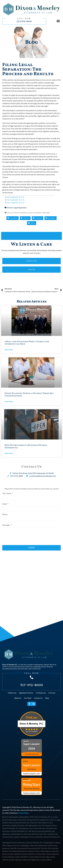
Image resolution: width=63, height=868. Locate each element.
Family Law (12, 693)
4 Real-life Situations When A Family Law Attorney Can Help (27, 343)
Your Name (8, 493)
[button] (58, 21)
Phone (5, 514)
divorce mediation (21, 213)
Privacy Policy (23, 813)
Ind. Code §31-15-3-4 (15, 197)
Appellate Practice (26, 693)
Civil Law (52, 693)
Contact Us (38, 698)
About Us (18, 698)
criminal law (36, 669)
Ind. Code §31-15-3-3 (15, 203)
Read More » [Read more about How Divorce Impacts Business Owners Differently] (9, 453)
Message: (7, 525)
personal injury (23, 669)
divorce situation (35, 213)
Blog (47, 698)
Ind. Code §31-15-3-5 (15, 200)
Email (5, 504)
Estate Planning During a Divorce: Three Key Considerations (29, 395)
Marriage (46, 213)
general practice (11, 669)
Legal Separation (20, 208)
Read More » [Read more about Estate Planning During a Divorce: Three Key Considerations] (9, 402)
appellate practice (40, 667)
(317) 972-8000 (24, 21)
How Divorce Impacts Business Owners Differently (26, 446)
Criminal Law (41, 693)
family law (29, 667)
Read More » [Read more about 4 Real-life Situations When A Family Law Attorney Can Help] (9, 350)
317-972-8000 (32, 685)
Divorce (10, 208)
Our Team (28, 698)
